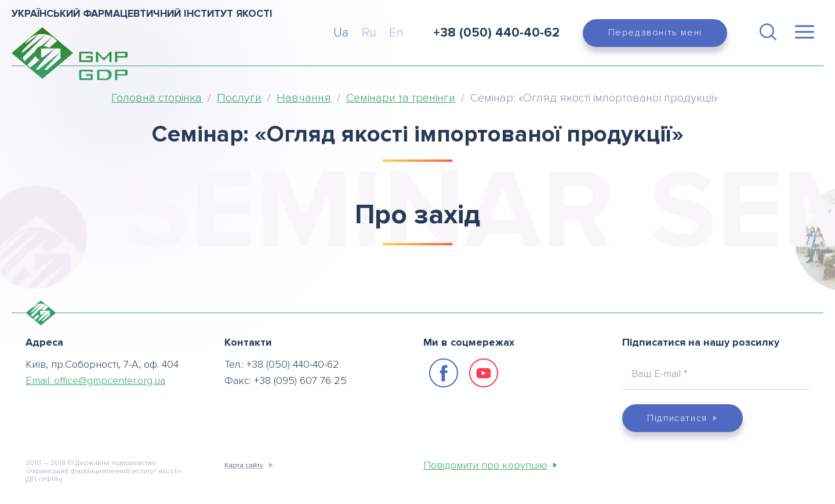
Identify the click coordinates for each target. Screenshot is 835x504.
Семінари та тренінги (401, 98)
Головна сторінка (157, 98)
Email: (95, 380)
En (396, 33)
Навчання (304, 98)
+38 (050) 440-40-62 (496, 33)
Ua (341, 33)
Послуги (239, 98)
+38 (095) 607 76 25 (300, 380)
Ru (369, 33)
